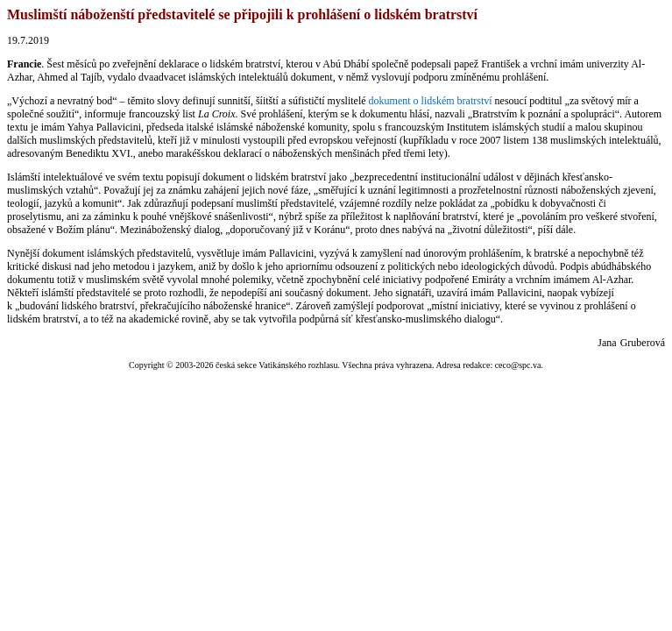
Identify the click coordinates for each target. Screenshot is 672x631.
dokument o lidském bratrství (431, 101)
